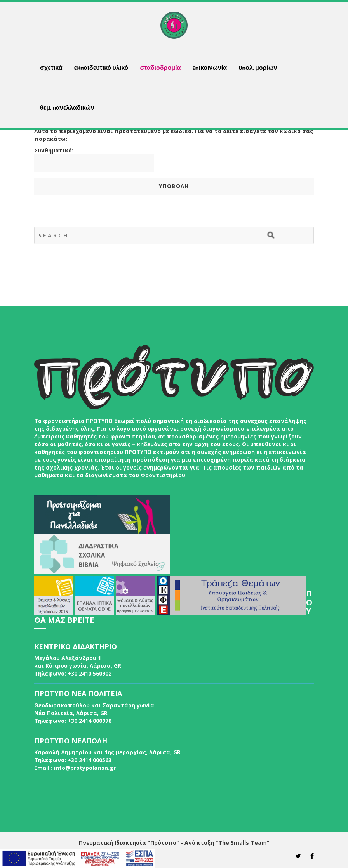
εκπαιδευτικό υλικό (101, 68)
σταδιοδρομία (160, 68)
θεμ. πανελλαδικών (67, 107)
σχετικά (51, 68)
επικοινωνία (210, 68)
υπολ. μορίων (258, 68)
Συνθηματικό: (94, 159)
